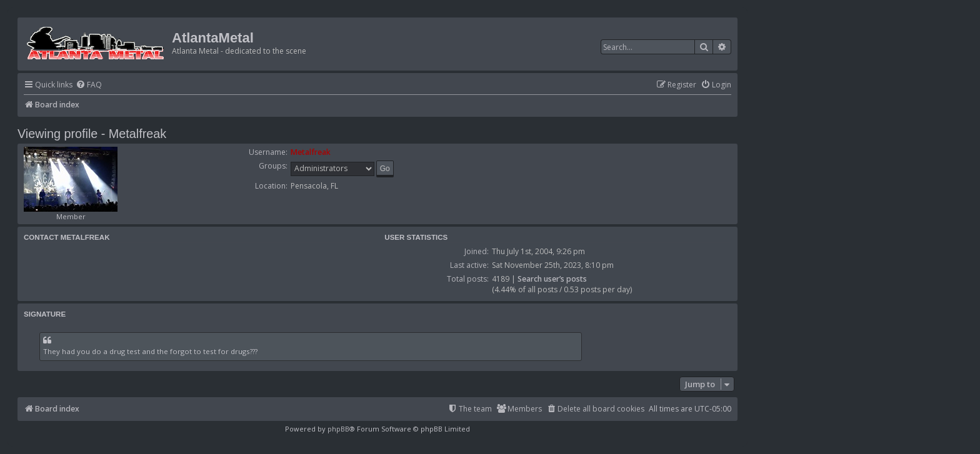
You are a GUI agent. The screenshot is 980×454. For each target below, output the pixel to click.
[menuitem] (89, 85)
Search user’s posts (552, 279)
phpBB (338, 429)
